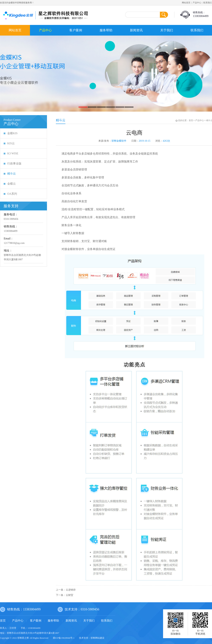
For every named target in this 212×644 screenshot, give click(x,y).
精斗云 (12, 174)
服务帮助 (106, 30)
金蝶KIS (12, 133)
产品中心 (197, 3)
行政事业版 (14, 163)
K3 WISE (13, 153)
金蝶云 (12, 184)
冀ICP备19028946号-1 (64, 638)
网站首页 (186, 3)
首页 (191, 120)
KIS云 (11, 143)
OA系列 (12, 194)
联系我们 (197, 30)
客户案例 (76, 30)
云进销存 (71, 590)
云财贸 (69, 595)
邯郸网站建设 (97, 638)
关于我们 (167, 30)
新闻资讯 (136, 30)
